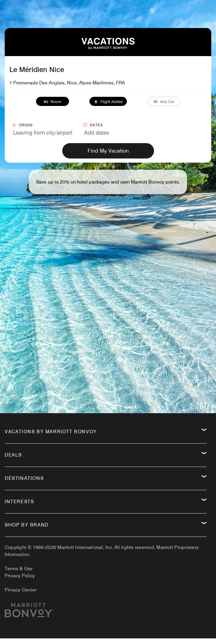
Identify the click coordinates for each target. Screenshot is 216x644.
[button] (52, 101)
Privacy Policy (20, 576)
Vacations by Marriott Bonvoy (51, 432)
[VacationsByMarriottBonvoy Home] (108, 48)
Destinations (24, 478)
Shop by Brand (27, 525)
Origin (22, 125)
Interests (19, 502)
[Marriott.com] (30, 612)
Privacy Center (21, 590)
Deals (13, 455)
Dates (93, 125)
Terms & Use (19, 569)
